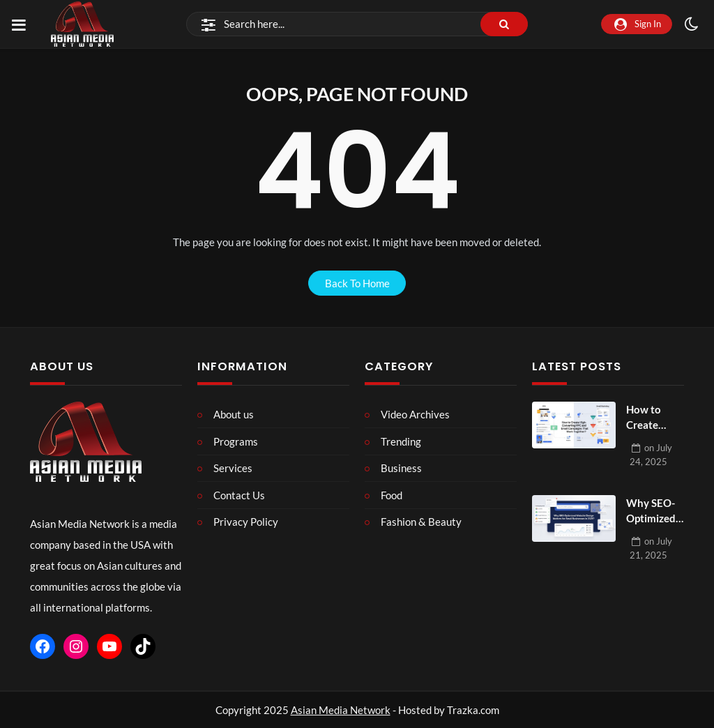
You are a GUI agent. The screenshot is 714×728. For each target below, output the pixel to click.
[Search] (357, 24)
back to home (357, 283)
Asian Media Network (341, 710)
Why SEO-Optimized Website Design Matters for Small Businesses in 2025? (653, 511)
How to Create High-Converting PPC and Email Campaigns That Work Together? (653, 418)
